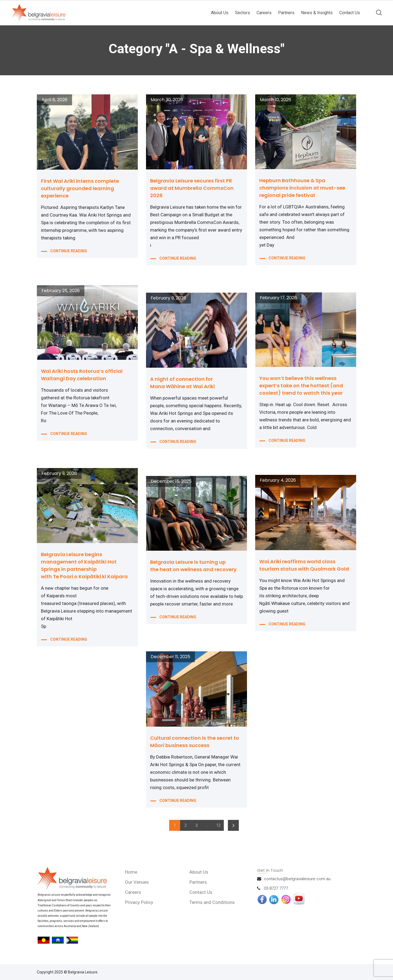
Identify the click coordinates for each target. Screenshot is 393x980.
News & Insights (317, 13)
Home (131, 872)
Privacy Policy (139, 902)
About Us (220, 13)
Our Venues (137, 882)
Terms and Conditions (212, 902)
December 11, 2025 (170, 657)
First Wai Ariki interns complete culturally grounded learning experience (80, 188)
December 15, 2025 (171, 481)
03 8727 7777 (276, 888)
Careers (264, 13)
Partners (286, 13)
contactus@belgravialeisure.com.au (297, 879)
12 (218, 825)
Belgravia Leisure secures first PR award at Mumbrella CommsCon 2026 (192, 188)
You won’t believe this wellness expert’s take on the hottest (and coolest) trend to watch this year (301, 386)
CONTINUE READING (69, 251)
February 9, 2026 (168, 298)
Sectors (242, 13)
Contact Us (350, 13)
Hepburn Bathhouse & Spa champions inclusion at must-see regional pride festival (302, 188)
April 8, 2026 (54, 100)
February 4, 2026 (278, 480)
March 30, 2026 (167, 100)
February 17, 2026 (278, 298)
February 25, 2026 (61, 291)
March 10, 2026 (276, 100)
